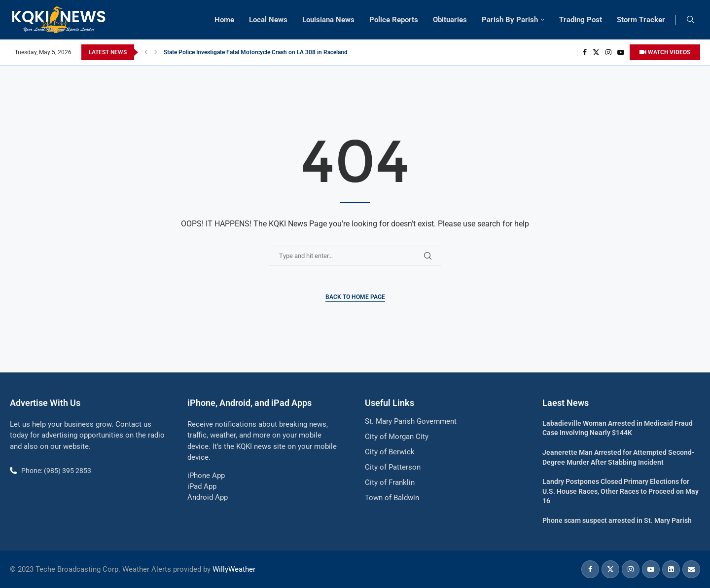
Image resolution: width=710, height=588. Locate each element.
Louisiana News (328, 20)
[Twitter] (596, 52)
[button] (146, 52)
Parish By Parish (510, 20)
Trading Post (581, 20)
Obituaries (450, 20)
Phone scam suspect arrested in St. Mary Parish (617, 520)
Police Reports (394, 20)
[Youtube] (621, 52)
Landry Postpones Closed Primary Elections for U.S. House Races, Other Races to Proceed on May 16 (621, 491)
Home (224, 20)
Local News (268, 20)
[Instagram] (608, 52)
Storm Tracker (641, 20)
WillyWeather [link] (234, 569)
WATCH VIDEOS (665, 52)
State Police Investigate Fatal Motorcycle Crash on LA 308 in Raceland (256, 52)
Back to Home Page (355, 297)
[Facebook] (585, 52)
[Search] (690, 20)
